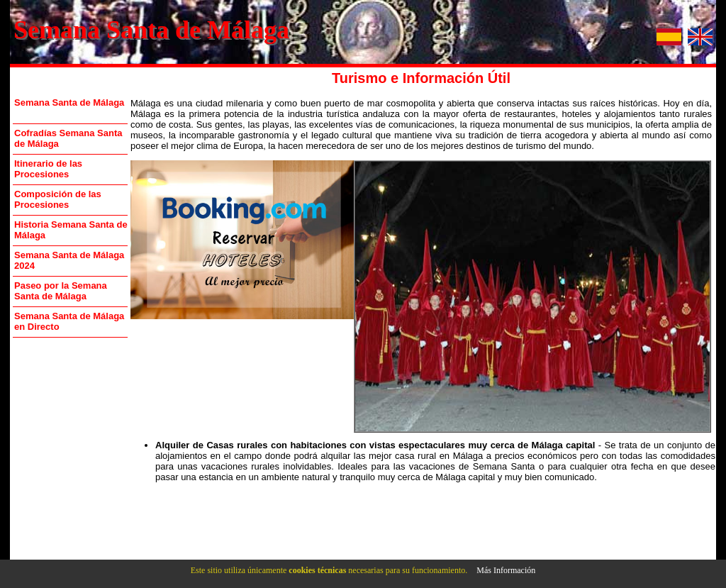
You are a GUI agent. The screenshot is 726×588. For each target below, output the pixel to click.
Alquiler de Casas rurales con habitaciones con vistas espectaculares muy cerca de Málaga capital (375, 445)
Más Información (506, 570)
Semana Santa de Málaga (151, 30)
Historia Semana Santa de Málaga (71, 230)
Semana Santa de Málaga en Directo (69, 321)
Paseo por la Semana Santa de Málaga (61, 291)
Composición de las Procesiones (58, 199)
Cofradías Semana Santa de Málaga (68, 138)
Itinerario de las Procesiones (48, 169)
